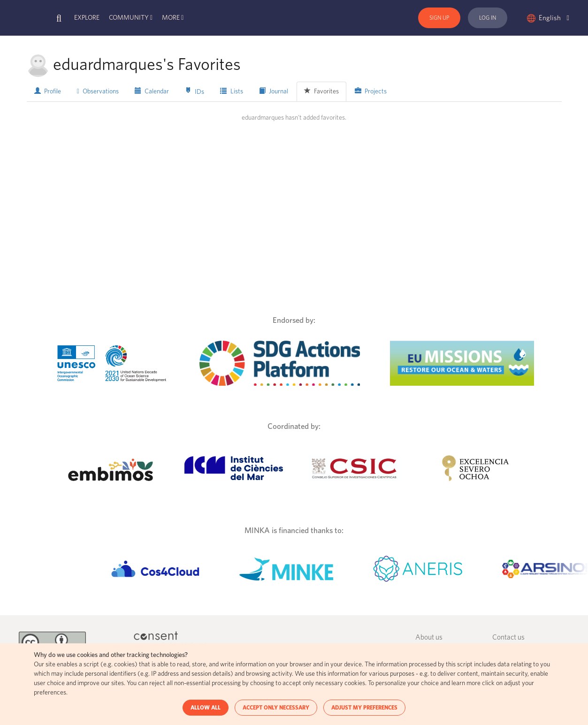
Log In (488, 18)
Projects (371, 91)
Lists (231, 91)
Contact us (508, 637)
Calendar (152, 91)
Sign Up (439, 18)
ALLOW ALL (206, 708)
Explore (87, 18)
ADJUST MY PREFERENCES (364, 708)
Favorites (321, 91)
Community (129, 18)
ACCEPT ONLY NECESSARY (276, 708)
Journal (274, 91)
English (554, 18)
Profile (48, 91)
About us (429, 637)
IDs (195, 91)
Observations (98, 92)
